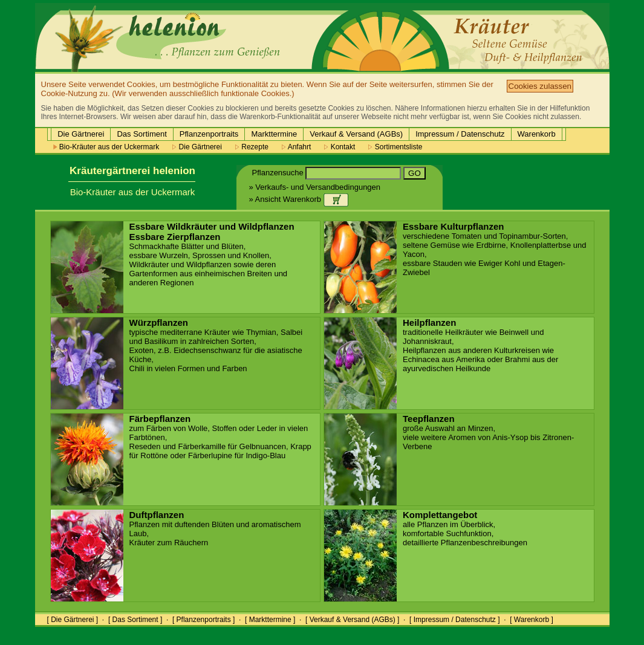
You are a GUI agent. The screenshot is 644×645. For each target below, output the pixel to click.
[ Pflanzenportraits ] (203, 620)
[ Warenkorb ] (532, 620)
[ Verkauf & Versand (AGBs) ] (352, 620)
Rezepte (252, 147)
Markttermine (274, 134)
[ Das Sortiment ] (135, 620)
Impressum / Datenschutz (460, 134)
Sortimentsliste (395, 147)
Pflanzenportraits (209, 134)
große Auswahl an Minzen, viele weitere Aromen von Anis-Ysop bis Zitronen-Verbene (488, 433)
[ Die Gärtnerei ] (73, 620)
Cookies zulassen (540, 86)
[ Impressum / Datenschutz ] (454, 620)
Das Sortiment (141, 134)
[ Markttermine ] (270, 620)
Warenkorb (537, 134)
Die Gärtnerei (81, 134)
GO (415, 173)
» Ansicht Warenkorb (299, 199)
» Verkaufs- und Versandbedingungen (315, 187)
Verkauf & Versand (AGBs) (356, 134)
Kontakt (340, 147)
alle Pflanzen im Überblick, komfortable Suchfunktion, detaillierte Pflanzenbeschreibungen (465, 529)
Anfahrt (296, 147)
